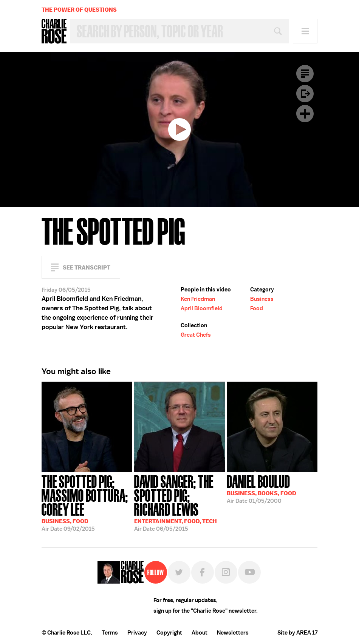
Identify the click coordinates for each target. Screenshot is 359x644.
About (200, 633)
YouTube (249, 572)
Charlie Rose (54, 31)
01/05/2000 (262, 488)
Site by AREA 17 (297, 633)
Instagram (226, 572)
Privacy (137, 633)
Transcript (305, 74)
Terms (110, 633)
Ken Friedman (198, 299)
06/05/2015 (179, 502)
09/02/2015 (87, 502)
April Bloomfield (202, 308)
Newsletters (233, 633)
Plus (305, 114)
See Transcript (87, 267)
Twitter (179, 572)
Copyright (169, 633)
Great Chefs (196, 335)
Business (262, 299)
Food (257, 308)
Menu (305, 31)
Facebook (203, 572)
